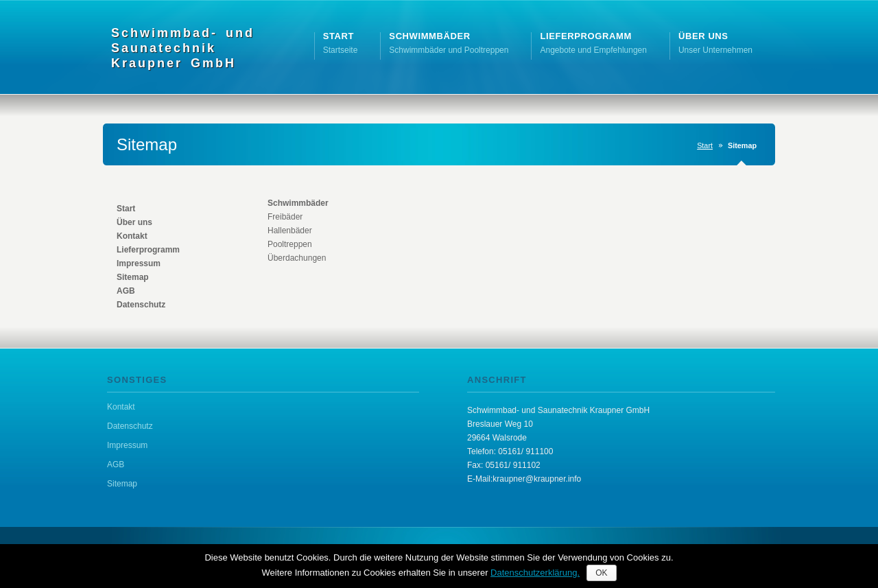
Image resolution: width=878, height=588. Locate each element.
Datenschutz (141, 305)
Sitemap (133, 277)
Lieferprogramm (148, 250)
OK (601, 573)
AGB (126, 291)
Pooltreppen (290, 244)
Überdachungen (297, 258)
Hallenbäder (290, 231)
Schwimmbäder (298, 203)
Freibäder (285, 217)
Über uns (134, 222)
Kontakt (132, 236)
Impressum (139, 263)
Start (705, 145)
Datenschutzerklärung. (535, 573)
